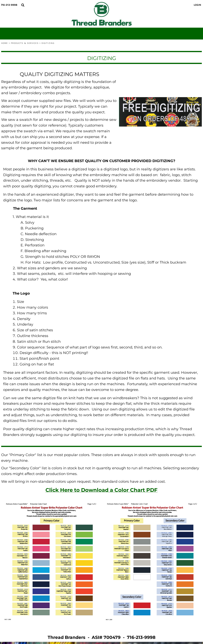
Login (197, 5)
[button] (23, 5)
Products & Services (25, 43)
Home (4, 43)
